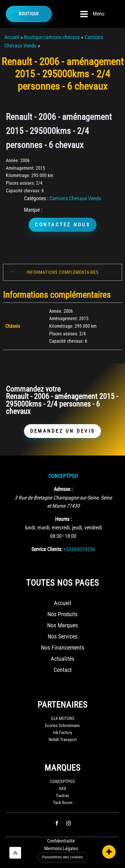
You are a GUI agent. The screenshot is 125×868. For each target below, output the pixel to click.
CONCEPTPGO (63, 476)
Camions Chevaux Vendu (75, 198)
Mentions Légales (61, 849)
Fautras (63, 796)
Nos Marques (62, 625)
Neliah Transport (63, 740)
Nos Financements (63, 648)
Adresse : (63, 489)
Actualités (62, 659)
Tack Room (63, 803)
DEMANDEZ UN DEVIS (62, 431)
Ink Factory (62, 733)
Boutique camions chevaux (52, 37)
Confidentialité (61, 841)
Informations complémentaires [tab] (63, 272)
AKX (62, 789)
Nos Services (63, 636)
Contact (63, 670)
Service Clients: (47, 549)
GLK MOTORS (63, 718)
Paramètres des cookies (62, 857)
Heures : (63, 519)
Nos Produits (62, 614)
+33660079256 (79, 549)
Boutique (29, 14)
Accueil (12, 37)
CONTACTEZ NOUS (62, 225)
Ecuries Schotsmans (62, 726)
